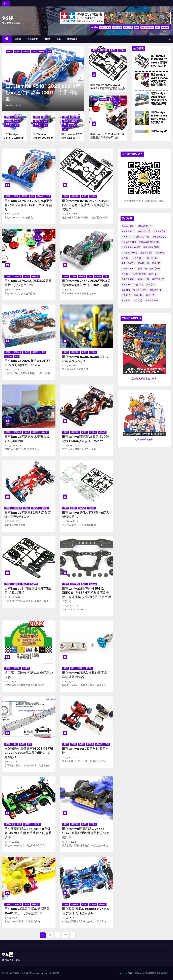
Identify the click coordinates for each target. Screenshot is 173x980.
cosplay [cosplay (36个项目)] (128, 226)
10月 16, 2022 (71, 521)
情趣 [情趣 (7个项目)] (156, 263)
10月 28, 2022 (72, 446)
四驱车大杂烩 (105, 27)
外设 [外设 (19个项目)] (160, 253)
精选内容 (42, 51)
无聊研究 (165, 27)
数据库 (113, 50)
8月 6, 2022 (71, 682)
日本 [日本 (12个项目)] (153, 274)
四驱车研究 (128, 27)
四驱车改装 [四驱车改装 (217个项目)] (151, 247)
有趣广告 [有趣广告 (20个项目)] (128, 279)
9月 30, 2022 (14, 597)
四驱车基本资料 (147, 27)
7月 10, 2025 (71, 214)
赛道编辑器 (72, 39)
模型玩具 (26, 51)
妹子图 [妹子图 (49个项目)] (153, 258)
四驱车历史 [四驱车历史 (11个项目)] (159, 237)
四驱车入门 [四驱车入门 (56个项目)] (142, 237)
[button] (170, 39)
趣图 (137, 27)
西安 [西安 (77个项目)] (126, 295)
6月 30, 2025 (14, 290)
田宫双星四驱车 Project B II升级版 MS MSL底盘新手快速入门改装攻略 (28, 833)
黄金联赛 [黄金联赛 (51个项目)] (152, 300)
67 (65, 935)
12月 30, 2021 (14, 918)
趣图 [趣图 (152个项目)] (151, 295)
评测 (49, 51)
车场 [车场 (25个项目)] (126, 300)
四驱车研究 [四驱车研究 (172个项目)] (129, 253)
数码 (157, 27)
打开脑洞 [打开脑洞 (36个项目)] (128, 269)
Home (121, 973)
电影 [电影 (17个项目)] (126, 290)
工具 (59, 39)
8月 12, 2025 (15, 105)
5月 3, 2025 (71, 366)
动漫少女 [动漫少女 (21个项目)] (144, 231)
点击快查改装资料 (144, 439)
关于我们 (129, 973)
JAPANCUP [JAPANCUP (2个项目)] (145, 226)
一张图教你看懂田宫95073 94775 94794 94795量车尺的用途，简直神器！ (29, 753)
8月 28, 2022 (71, 606)
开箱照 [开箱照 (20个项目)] (143, 263)
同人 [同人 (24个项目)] (126, 237)
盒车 (34, 51)
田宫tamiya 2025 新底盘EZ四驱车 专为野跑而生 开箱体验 (159, 100)
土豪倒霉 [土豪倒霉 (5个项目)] (146, 253)
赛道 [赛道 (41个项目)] (138, 295)
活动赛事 (26, 668)
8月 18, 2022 (13, 682)
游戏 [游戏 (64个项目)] (151, 285)
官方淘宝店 (54, 973)
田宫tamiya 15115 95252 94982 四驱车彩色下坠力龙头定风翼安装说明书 (108, 88)
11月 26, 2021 (71, 918)
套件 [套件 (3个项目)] (125, 258)
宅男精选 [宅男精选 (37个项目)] (128, 263)
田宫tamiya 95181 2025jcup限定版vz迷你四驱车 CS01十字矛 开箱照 (43, 93)
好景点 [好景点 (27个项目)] (138, 258)
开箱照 (47, 39)
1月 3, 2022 (70, 842)
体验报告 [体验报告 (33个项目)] (128, 231)
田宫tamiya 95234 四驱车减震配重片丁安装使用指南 (107, 136)
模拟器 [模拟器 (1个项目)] (126, 285)
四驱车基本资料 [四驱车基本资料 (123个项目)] (149, 242)
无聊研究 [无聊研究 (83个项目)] (139, 274)
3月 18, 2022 (13, 842)
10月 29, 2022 (14, 446)
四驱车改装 (117, 27)
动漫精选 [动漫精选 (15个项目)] (160, 231)
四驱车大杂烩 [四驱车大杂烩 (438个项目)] (131, 247)
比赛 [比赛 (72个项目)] (139, 285)
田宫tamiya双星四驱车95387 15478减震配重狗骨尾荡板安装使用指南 (86, 833)
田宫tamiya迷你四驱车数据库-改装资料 (152, 973)
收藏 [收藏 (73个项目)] (142, 269)
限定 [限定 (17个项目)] (138, 300)
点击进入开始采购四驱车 (144, 379)
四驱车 (18, 39)
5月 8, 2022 (71, 758)
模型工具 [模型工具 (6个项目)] (158, 279)
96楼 (8, 18)
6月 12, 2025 (13, 370)
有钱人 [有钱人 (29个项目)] (143, 279)
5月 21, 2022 (13, 762)
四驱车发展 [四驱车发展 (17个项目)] (129, 242)
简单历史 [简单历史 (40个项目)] (140, 290)
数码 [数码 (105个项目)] (155, 269)
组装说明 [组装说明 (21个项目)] (156, 290)
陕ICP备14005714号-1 (11, 973)
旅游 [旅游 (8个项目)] (125, 274)
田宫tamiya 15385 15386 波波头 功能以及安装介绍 (159, 117)
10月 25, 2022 (14, 521)
